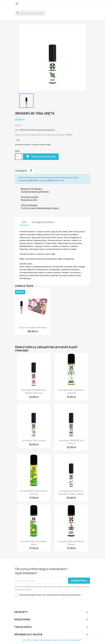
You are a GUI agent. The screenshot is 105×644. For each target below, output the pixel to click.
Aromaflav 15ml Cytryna (34, 440)
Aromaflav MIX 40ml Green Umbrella (71, 391)
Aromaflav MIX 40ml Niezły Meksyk (71, 543)
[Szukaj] (30, 13)
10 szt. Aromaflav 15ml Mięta (33, 328)
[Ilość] (19, 157)
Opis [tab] (24, 222)
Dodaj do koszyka (41, 157)
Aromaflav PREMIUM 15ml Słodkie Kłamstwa (34, 391)
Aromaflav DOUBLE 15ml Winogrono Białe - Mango (71, 492)
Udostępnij (31, 170)
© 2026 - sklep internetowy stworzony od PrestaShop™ (52, 640)
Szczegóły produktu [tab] (43, 222)
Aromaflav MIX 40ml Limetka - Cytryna (34, 492)
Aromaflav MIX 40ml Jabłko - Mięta (34, 543)
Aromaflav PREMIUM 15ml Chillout (71, 442)
